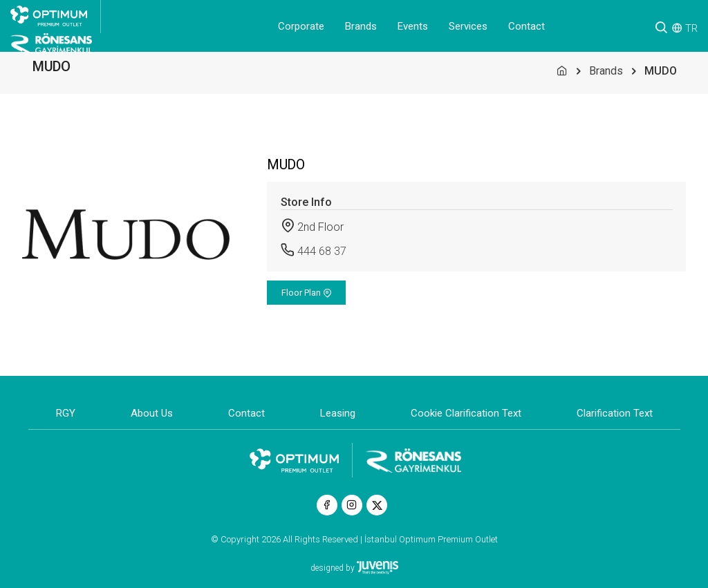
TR (691, 28)
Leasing (338, 413)
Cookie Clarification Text (466, 413)
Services (468, 26)
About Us (152, 413)
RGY (66, 413)
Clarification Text (615, 413)
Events (413, 26)
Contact (527, 26)
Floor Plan (307, 293)
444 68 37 (322, 251)
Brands (361, 26)
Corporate (301, 26)
